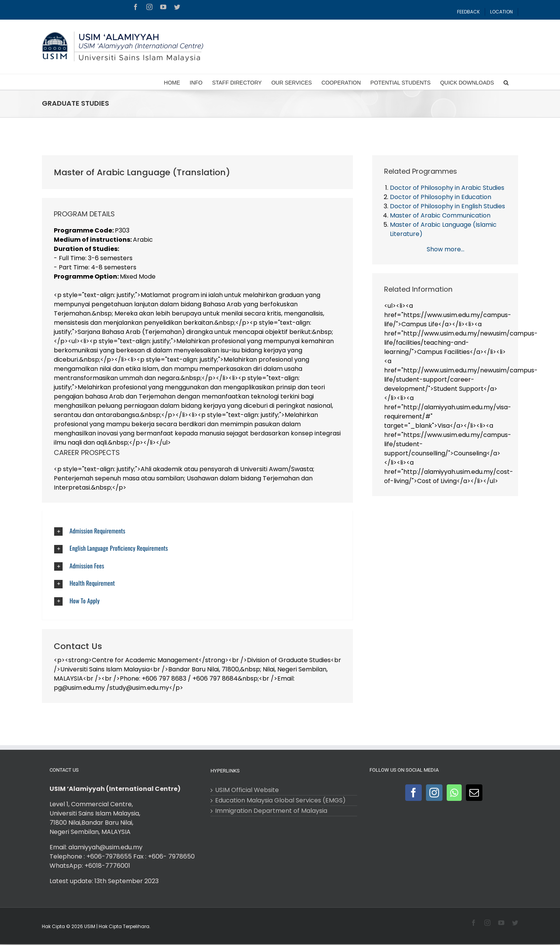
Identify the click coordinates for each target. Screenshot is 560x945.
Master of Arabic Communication (440, 215)
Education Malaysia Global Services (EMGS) (280, 801)
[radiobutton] (198, 531)
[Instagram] (434, 793)
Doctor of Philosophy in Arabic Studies (447, 188)
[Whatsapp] (454, 793)
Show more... (446, 249)
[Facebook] (413, 793)
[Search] (506, 82)
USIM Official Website (247, 790)
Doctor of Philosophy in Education (441, 197)
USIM (90, 926)
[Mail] (474, 793)
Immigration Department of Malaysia (271, 811)
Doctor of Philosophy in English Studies (447, 206)
